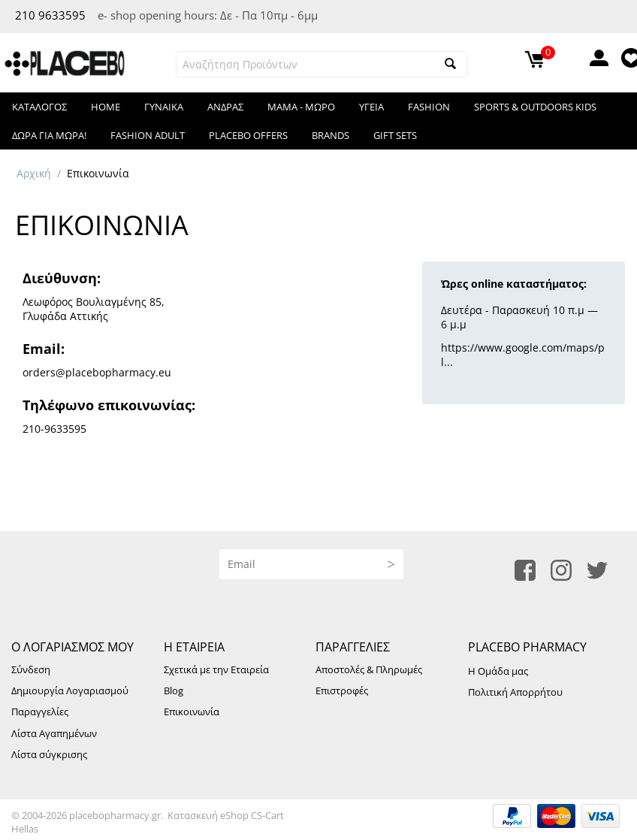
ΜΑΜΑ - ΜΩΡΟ (301, 107)
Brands (331, 135)
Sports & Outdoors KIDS (535, 107)
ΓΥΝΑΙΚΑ (164, 107)
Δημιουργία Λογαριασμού (70, 690)
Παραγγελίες (40, 712)
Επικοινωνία (192, 712)
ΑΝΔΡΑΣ (225, 107)
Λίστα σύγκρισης (49, 754)
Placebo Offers (248, 135)
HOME (106, 107)
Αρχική (34, 173)
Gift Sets (395, 135)
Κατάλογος (39, 107)
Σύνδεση (31, 669)
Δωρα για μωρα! (49, 135)
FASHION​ (429, 107)
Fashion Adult (148, 135)
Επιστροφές (342, 690)
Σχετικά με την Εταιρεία (216, 669)
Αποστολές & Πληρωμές (369, 669)
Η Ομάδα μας (498, 671)
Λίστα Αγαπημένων (54, 733)
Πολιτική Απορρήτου (515, 692)
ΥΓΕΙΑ (371, 107)
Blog (174, 690)
